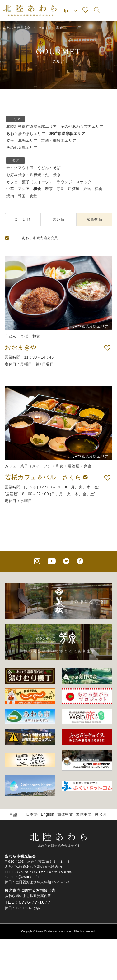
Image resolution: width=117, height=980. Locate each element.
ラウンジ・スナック (74, 182)
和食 (37, 189)
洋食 (99, 189)
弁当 (87, 189)
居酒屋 (74, 189)
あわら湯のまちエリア (26, 134)
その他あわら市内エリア (82, 127)
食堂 (33, 196)
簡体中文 (65, 814)
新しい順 (23, 220)
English (47, 814)
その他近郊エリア (22, 148)
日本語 (32, 814)
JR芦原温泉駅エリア (67, 134)
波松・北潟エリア (22, 140)
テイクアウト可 (20, 168)
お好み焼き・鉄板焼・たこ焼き (33, 175)
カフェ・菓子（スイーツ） (30, 182)
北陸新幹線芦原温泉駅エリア (32, 127)
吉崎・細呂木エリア (59, 140)
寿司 (60, 189)
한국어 (101, 814)
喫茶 (49, 189)
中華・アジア (18, 189)
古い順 (58, 220)
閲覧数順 (94, 220)
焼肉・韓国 (16, 196)
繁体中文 (84, 814)
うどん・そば (49, 168)
